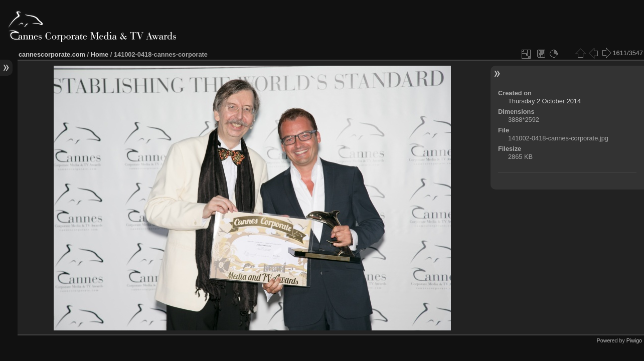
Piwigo (634, 340)
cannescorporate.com (52, 54)
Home (100, 54)
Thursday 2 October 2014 (544, 101)
